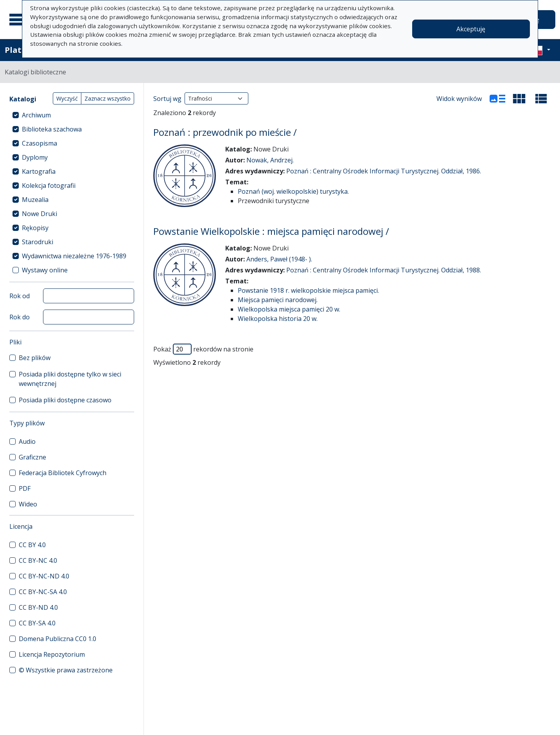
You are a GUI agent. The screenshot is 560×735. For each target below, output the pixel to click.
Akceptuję (471, 29)
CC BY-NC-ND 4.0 (44, 576)
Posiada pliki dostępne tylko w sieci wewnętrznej (70, 379)
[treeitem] (72, 115)
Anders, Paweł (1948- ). (279, 259)
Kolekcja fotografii (49, 186)
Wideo (28, 504)
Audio (27, 441)
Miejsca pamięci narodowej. (278, 300)
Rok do (20, 317)
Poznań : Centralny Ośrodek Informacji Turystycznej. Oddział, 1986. (384, 171)
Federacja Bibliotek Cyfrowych (63, 473)
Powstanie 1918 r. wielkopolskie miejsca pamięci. (308, 290)
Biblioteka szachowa (52, 129)
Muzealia (35, 200)
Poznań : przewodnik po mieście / (225, 132)
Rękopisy (35, 228)
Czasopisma (39, 143)
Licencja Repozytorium (52, 654)
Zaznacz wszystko (108, 98)
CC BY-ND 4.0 (38, 607)
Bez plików (35, 358)
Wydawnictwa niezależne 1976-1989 (74, 256)
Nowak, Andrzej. (270, 160)
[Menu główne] (19, 20)
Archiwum (36, 115)
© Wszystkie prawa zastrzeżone (66, 670)
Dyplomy (35, 157)
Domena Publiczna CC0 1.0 (57, 639)
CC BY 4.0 (32, 545)
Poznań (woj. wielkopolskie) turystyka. (293, 191)
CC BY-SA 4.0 (37, 623)
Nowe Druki (39, 214)
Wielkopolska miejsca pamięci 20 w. (289, 309)
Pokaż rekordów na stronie (203, 349)
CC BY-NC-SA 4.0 (43, 592)
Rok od (20, 296)
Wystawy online (45, 270)
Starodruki (38, 242)
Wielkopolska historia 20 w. (278, 319)
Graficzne (32, 457)
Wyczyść (67, 98)
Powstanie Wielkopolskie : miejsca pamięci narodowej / (271, 231)
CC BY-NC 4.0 (38, 560)
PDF (25, 488)
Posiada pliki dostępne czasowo (65, 400)
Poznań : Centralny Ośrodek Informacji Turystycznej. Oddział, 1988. (384, 270)
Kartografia (39, 171)
